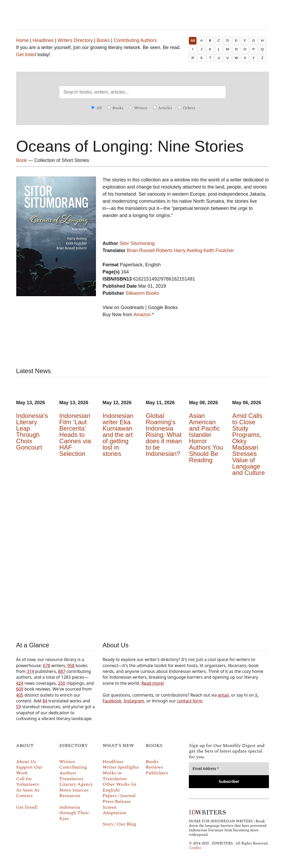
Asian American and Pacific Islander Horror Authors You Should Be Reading (206, 438)
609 (20, 689)
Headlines (43, 40)
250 (62, 683)
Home (22, 40)
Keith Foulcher (219, 250)
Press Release (117, 801)
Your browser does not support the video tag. (142, 558)
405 (20, 695)
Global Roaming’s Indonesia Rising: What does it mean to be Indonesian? (164, 435)
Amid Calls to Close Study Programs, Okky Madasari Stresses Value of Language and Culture (248, 444)
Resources (70, 796)
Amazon (142, 315)
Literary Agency (76, 784)
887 (62, 671)
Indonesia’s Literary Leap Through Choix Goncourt (32, 431)
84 (45, 701)
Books (103, 40)
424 (20, 683)
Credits (195, 848)
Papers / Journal (119, 796)
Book (21, 160)
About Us (26, 762)
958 (71, 666)
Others (186, 108)
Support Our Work (29, 770)
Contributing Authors (135, 40)
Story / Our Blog (119, 824)
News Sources (74, 790)
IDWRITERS (150, 12)
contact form (190, 701)
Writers (138, 108)
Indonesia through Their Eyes (74, 813)
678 (46, 666)
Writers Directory (75, 40)
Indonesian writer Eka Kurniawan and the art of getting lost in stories (118, 435)
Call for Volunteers (28, 782)
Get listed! (27, 807)
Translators (71, 779)
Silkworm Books (142, 293)
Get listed (26, 55)
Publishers (157, 773)
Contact (24, 796)
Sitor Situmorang (137, 243)
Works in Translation (115, 776)
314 (30, 671)
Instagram (134, 701)
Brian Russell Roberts (150, 250)
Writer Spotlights (121, 767)
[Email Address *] (229, 769)
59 (18, 707)
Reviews (154, 767)
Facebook (112, 701)
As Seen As (28, 790)
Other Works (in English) (119, 787)
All (193, 40)
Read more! (153, 683)
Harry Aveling (188, 250)
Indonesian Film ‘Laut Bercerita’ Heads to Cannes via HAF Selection (75, 435)
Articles (163, 108)
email (223, 695)
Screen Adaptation (114, 810)
